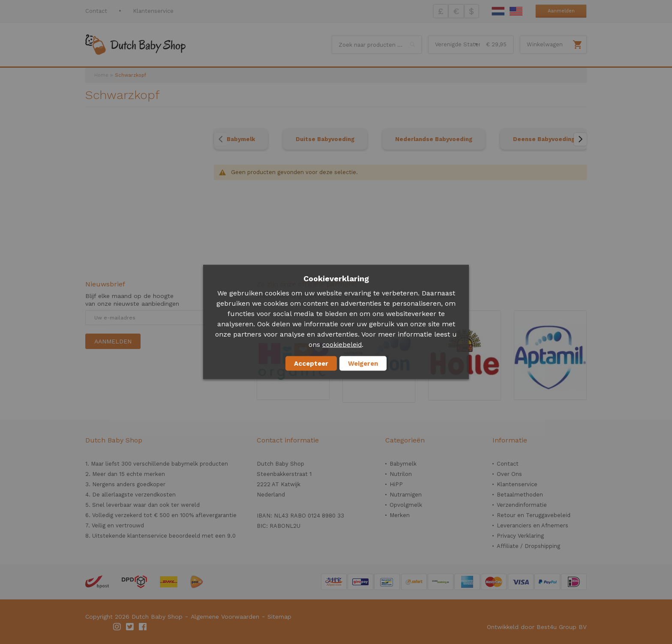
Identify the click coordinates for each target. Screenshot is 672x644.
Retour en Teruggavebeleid (534, 515)
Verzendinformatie (522, 505)
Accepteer (311, 364)
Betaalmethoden (520, 495)
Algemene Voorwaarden (225, 617)
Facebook (143, 627)
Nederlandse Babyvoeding (434, 139)
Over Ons (509, 474)
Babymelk (241, 139)
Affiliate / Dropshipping (528, 546)
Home (101, 75)
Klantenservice (153, 11)
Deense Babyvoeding (544, 139)
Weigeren (363, 364)
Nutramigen (406, 495)
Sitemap (279, 617)
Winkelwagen (545, 44)
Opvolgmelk (406, 505)
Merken (400, 515)
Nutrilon (401, 474)
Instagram (117, 627)
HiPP (396, 484)
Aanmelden (561, 11)
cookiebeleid (342, 345)
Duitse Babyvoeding (325, 139)
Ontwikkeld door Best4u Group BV (537, 627)
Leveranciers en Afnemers (532, 525)
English (516, 11)
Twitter (130, 627)
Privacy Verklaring (520, 536)
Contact (96, 11)
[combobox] (377, 45)
